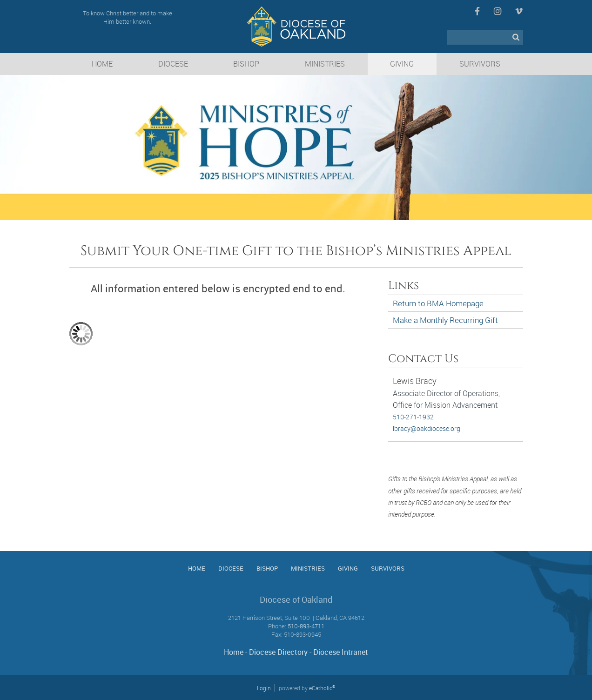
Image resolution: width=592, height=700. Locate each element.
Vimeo (519, 11)
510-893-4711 (306, 626)
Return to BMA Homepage (438, 303)
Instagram (498, 11)
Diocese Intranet (341, 652)
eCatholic (322, 688)
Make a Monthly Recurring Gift (445, 320)
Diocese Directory (278, 652)
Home (234, 652)
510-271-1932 (413, 417)
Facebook (477, 11)
